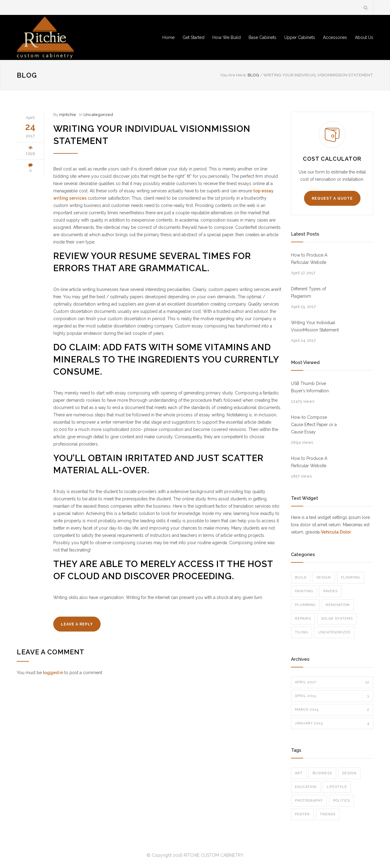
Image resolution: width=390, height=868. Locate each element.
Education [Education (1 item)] (306, 787)
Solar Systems (337, 619)
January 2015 (332, 723)
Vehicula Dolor (336, 532)
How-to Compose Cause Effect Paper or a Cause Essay (314, 425)
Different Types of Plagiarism (308, 292)
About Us (364, 37)
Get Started (193, 37)
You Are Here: (233, 75)
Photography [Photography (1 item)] (309, 801)
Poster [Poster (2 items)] (302, 814)
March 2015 (332, 710)
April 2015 (332, 696)
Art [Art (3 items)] (299, 773)
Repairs (303, 619)
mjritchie (68, 115)
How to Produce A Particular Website (309, 259)
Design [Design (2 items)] (349, 773)
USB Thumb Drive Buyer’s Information (310, 387)
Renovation (338, 605)
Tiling (301, 632)
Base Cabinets (262, 37)
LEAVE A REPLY (77, 624)
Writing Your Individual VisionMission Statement (315, 326)
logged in (53, 673)
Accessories (335, 37)
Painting (304, 591)
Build (301, 577)
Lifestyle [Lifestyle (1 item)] (337, 787)
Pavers (330, 591)
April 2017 (332, 682)
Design (324, 577)
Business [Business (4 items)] (322, 773)
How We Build (227, 37)
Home (168, 37)
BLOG (27, 75)
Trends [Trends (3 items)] (328, 814)
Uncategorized (98, 115)
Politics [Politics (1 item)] (342, 801)
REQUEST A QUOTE (332, 198)
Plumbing (305, 605)
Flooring (351, 577)
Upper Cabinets (300, 37)
